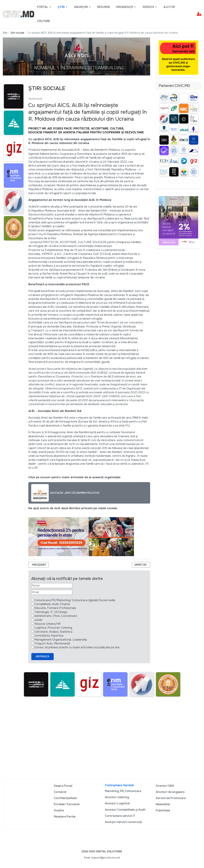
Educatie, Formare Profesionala (55, 608)
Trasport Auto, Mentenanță (52, 643)
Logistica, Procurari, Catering (53, 628)
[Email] (52, 592)
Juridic (38, 620)
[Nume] (52, 586)
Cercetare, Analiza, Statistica (53, 632)
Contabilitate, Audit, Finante (52, 604)
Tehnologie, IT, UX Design (51, 612)
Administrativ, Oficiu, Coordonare (56, 616)
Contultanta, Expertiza (49, 636)
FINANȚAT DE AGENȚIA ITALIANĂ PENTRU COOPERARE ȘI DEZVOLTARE (94, 132)
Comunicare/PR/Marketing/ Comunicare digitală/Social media (75, 600)
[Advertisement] (102, 739)
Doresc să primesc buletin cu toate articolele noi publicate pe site (77, 647)
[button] (45, 7)
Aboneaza (43, 656)
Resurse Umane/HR (47, 624)
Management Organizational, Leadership (61, 640)
